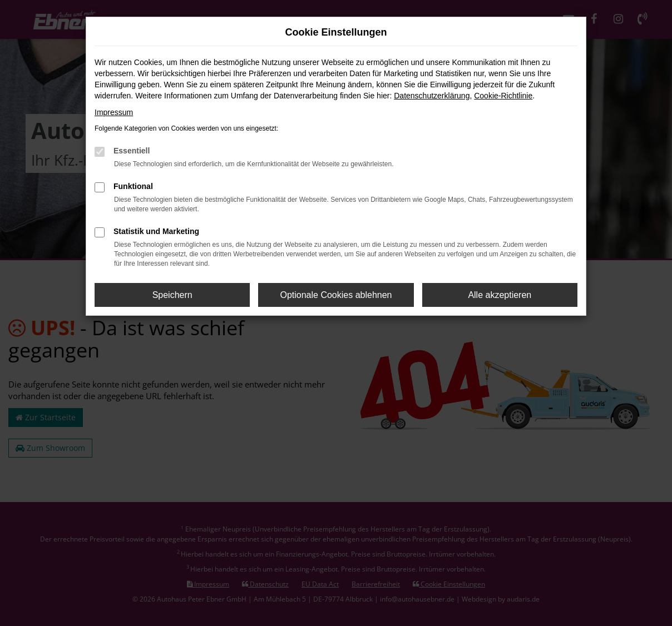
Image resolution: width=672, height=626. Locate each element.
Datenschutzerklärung (432, 96)
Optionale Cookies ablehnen (336, 295)
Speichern (172, 295)
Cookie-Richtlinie (503, 96)
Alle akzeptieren (500, 295)
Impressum (114, 112)
